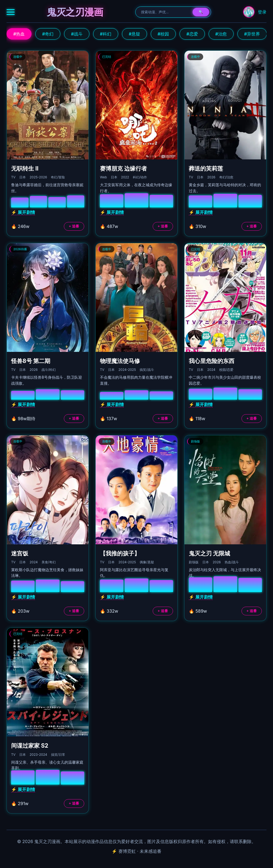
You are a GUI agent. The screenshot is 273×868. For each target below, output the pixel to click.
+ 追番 (74, 226)
